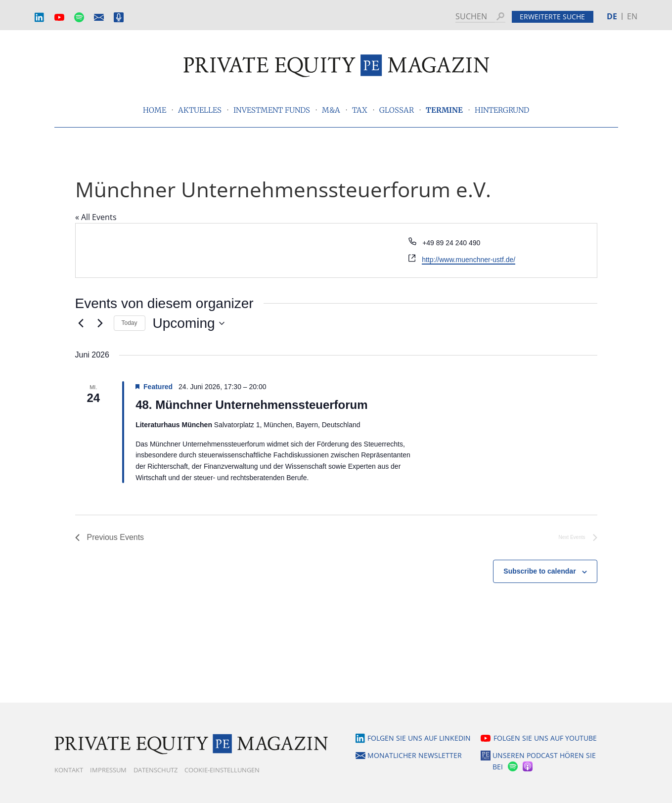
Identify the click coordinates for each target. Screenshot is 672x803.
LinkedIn (40, 18)
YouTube (59, 18)
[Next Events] (100, 323)
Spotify (79, 18)
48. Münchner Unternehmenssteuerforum (251, 405)
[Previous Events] (81, 323)
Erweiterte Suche (552, 17)
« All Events (96, 217)
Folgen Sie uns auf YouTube (545, 738)
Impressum (108, 770)
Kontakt (69, 770)
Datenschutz (156, 770)
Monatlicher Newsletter (99, 18)
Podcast (119, 18)
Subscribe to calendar (539, 571)
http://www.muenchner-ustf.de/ (469, 260)
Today (130, 323)
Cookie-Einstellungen (222, 770)
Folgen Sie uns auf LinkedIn (419, 738)
